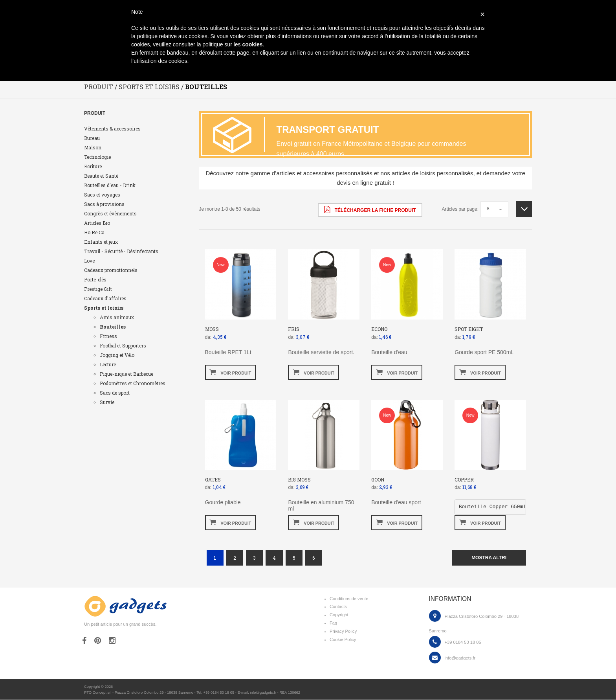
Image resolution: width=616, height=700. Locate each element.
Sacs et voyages (102, 195)
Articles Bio (97, 223)
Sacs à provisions (104, 204)
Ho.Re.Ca (94, 233)
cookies (252, 44)
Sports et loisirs (104, 308)
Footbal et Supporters (123, 346)
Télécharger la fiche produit (370, 210)
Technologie (97, 157)
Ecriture (93, 167)
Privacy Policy (343, 632)
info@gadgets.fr (460, 658)
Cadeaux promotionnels (111, 270)
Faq (333, 623)
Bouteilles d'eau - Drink (110, 186)
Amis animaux (117, 318)
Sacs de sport (115, 393)
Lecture (108, 365)
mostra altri (489, 558)
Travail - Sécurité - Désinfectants (121, 252)
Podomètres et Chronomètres (133, 384)
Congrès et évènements (110, 214)
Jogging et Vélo (117, 355)
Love (89, 261)
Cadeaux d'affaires (105, 299)
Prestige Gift (98, 289)
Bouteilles (113, 327)
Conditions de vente (349, 599)
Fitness (108, 336)
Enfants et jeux (101, 242)
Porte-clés (95, 280)
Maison (93, 148)
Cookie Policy (343, 640)
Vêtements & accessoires (112, 129)
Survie (107, 402)
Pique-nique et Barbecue (126, 374)
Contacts (338, 607)
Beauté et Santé (101, 176)
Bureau (92, 138)
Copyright (339, 615)
